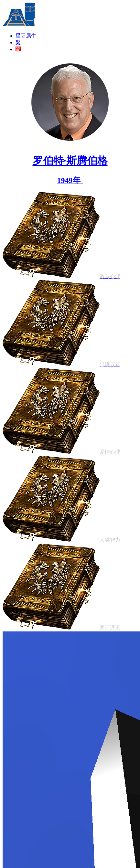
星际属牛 (26, 36)
